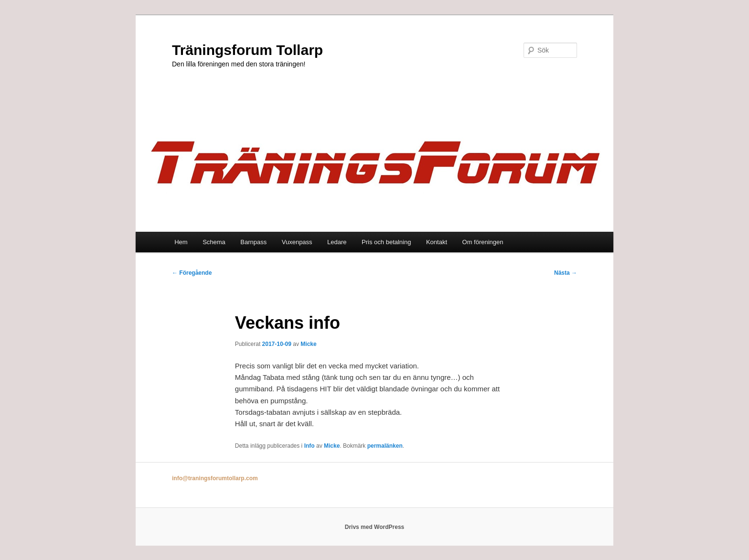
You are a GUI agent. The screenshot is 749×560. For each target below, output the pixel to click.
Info (310, 446)
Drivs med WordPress (375, 527)
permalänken (385, 446)
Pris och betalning (386, 242)
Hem (181, 242)
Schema (214, 242)
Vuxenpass (297, 242)
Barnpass (253, 242)
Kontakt (437, 242)
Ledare (337, 242)
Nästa (566, 273)
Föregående (192, 273)
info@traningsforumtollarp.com (215, 478)
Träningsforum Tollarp (247, 50)
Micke (308, 344)
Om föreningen (483, 242)
